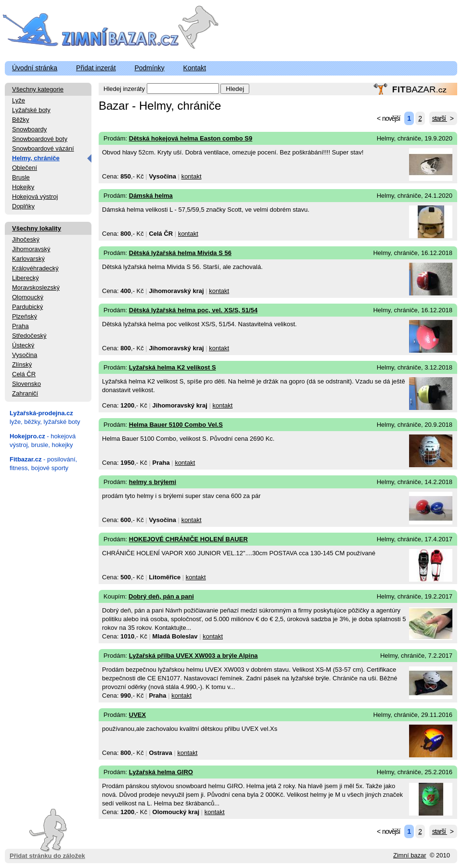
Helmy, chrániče (36, 158)
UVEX (137, 715)
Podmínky (149, 68)
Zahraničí (25, 393)
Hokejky (23, 187)
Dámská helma (151, 196)
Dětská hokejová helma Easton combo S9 (191, 138)
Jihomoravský (31, 249)
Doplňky (23, 206)
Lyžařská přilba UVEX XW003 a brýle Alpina (193, 656)
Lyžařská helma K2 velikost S (173, 367)
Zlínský (22, 364)
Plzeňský (25, 316)
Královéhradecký (35, 268)
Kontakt (195, 68)
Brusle (21, 177)
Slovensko (26, 384)
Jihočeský (26, 239)
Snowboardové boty (40, 139)
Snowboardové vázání (43, 148)
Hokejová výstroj (35, 197)
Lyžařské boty (31, 110)
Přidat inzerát (96, 68)
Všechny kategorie (38, 89)
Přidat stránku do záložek (47, 834)
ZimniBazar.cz (93, 30)
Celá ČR (24, 374)
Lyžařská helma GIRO (161, 772)
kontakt (192, 176)
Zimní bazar (410, 855)
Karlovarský (28, 259)
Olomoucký (28, 297)
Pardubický (27, 307)
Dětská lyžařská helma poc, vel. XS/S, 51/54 (193, 310)
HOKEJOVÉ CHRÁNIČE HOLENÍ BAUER (188, 539)
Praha (20, 326)
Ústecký (23, 345)
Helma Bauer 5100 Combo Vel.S (176, 425)
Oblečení (25, 168)
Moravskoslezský (36, 287)
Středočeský (29, 336)
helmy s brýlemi (153, 482)
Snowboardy (29, 129)
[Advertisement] (48, 623)
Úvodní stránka (35, 68)
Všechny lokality (37, 228)
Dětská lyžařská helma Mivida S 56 (180, 253)
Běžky (20, 120)
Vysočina (25, 355)
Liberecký (26, 278)
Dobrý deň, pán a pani (161, 596)
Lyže (19, 100)
